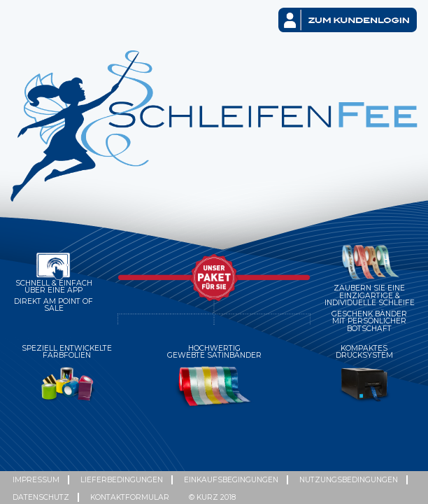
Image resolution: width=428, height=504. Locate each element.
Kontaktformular (130, 497)
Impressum (36, 480)
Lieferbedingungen (122, 480)
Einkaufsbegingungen (231, 480)
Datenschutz (41, 497)
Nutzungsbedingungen (349, 480)
